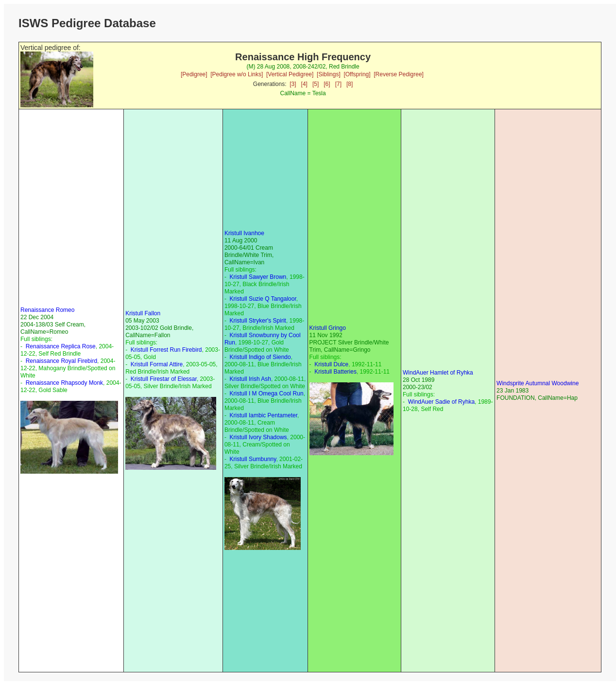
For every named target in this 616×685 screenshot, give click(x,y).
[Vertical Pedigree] (290, 74)
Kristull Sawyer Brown (258, 277)
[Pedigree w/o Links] (237, 74)
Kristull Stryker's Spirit (258, 321)
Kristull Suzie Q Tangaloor (263, 299)
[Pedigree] (194, 74)
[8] (350, 84)
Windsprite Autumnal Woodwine (538, 383)
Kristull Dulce (331, 364)
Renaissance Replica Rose (61, 346)
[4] (304, 84)
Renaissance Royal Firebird (61, 361)
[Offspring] (357, 74)
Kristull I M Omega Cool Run (267, 394)
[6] (327, 84)
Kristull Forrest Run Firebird (166, 350)
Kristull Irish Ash (250, 379)
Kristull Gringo (328, 328)
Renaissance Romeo (47, 310)
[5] (316, 84)
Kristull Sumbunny (253, 459)
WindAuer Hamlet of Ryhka (438, 373)
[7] (338, 84)
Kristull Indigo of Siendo (260, 357)
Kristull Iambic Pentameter (264, 415)
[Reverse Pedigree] (399, 74)
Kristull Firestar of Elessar (164, 379)
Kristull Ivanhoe (244, 233)
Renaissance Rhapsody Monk (64, 383)
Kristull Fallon (143, 313)
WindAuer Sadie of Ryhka (441, 402)
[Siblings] (329, 74)
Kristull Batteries (335, 372)
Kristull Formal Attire (157, 364)
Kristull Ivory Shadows (258, 437)
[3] (293, 84)
